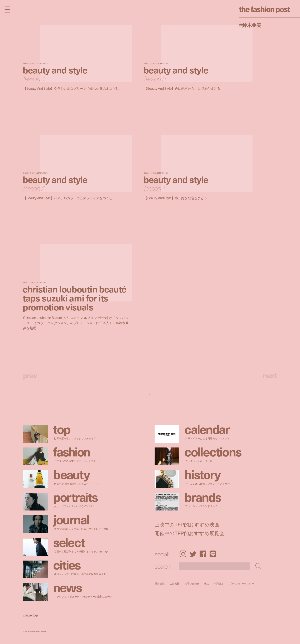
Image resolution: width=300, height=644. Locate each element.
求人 (207, 584)
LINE (213, 554)
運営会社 (160, 584)
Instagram (183, 554)
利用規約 (219, 584)
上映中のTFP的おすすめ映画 (187, 525)
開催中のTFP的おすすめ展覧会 (189, 533)
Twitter (193, 554)
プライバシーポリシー (242, 584)
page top (31, 615)
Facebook (203, 554)
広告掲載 (175, 584)
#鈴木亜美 (250, 25)
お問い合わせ (192, 584)
